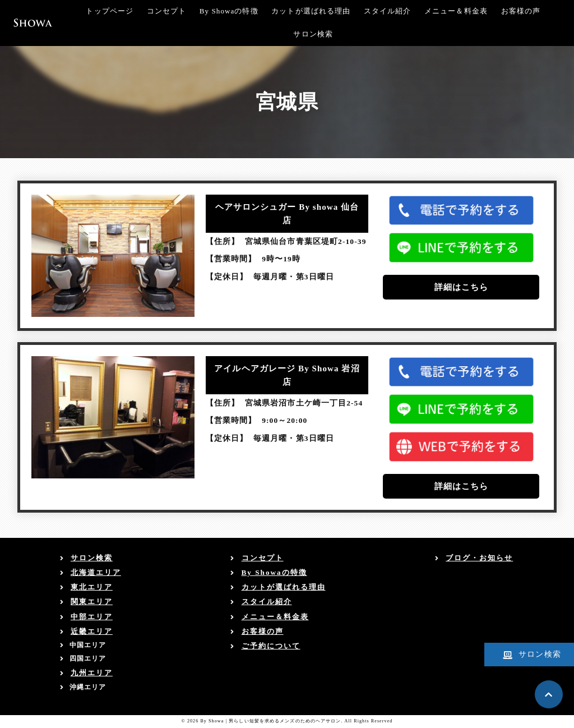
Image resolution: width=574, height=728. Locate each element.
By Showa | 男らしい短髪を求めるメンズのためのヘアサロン (270, 721)
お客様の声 (521, 11)
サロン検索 (313, 34)
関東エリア (92, 602)
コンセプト (167, 11)
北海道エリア (96, 572)
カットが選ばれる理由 (311, 11)
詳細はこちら (462, 287)
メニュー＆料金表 (456, 11)
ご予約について (271, 646)
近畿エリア (92, 631)
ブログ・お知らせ (479, 558)
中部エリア (92, 617)
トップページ (110, 11)
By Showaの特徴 (229, 11)
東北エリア (92, 587)
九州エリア (92, 673)
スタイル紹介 (388, 11)
